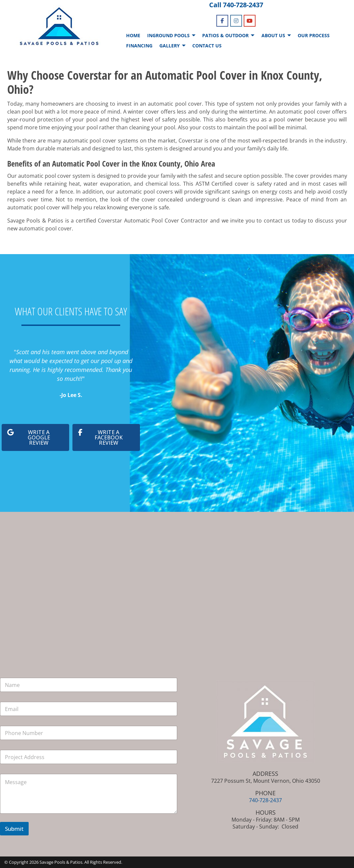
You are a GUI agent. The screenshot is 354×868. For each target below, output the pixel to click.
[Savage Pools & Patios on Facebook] (222, 21)
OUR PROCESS (314, 35)
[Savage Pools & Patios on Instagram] (236, 21)
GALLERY (170, 46)
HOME (133, 35)
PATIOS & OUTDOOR (225, 35)
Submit (14, 829)
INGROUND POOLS (168, 35)
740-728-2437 (243, 5)
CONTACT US (207, 46)
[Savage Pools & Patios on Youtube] (250, 21)
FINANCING (139, 46)
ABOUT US (273, 35)
